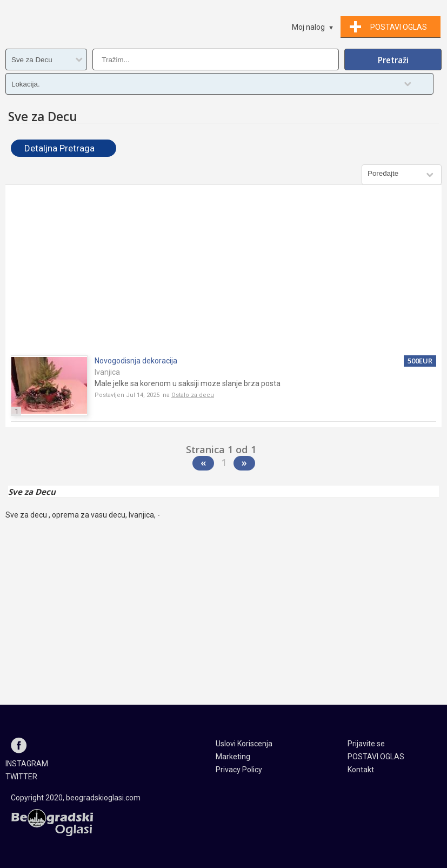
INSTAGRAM (27, 764)
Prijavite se (366, 744)
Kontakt (361, 770)
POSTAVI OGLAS (376, 757)
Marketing (233, 757)
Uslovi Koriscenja (244, 744)
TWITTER (21, 777)
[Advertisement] (223, 271)
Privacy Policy (239, 770)
